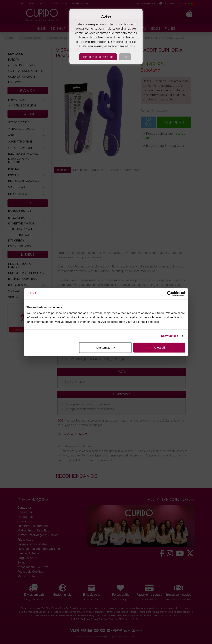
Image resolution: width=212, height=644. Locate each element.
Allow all (159, 347)
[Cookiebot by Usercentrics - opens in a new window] (170, 294)
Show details (170, 336)
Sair (125, 57)
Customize (106, 347)
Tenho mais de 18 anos (98, 57)
